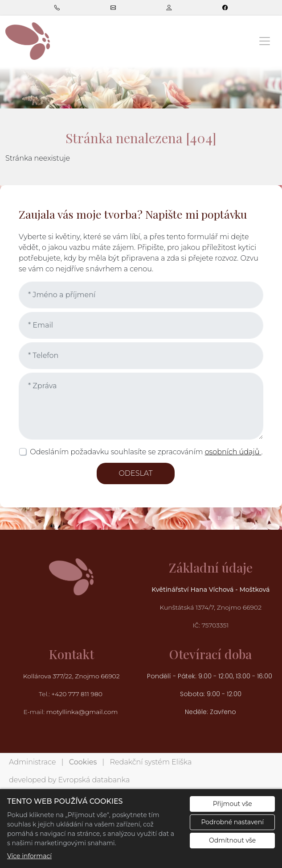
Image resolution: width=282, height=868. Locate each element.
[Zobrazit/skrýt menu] (265, 41)
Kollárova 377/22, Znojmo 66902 (72, 676)
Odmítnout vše (232, 840)
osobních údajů (233, 452)
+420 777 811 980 (78, 694)
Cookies (83, 762)
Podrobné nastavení (232, 822)
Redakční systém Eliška (151, 762)
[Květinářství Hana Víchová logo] (28, 41)
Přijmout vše (233, 804)
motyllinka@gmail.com (82, 712)
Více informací (29, 856)
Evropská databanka (94, 780)
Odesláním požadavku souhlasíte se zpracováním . (146, 452)
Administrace (32, 762)
